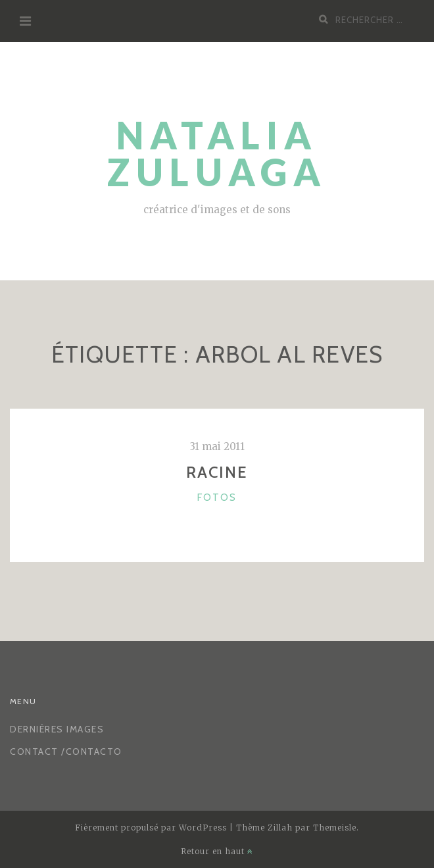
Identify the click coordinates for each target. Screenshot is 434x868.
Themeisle (335, 828)
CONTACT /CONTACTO (66, 752)
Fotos (217, 498)
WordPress (203, 828)
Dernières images (57, 729)
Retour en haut (217, 851)
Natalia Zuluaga (217, 154)
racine (217, 472)
